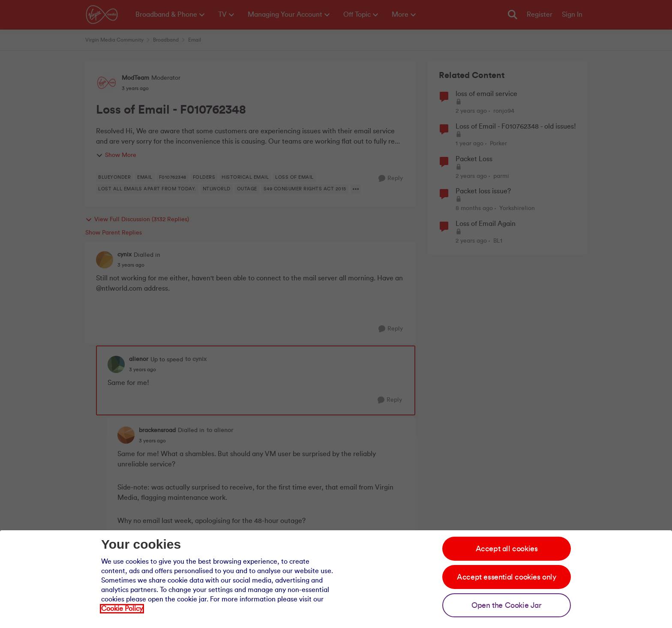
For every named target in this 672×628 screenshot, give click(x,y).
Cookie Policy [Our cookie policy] (122, 609)
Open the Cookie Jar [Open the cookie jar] (506, 605)
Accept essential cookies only (506, 577)
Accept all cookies (507, 549)
